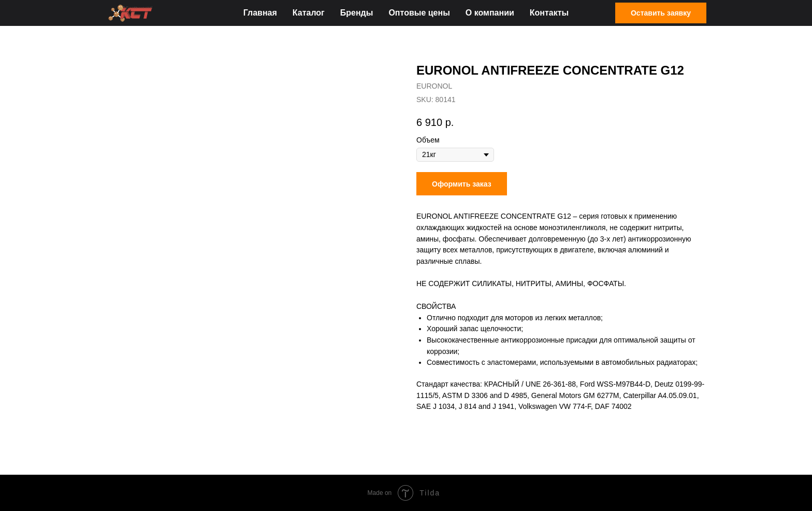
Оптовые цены (419, 13)
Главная (260, 13)
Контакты (549, 13)
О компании (490, 13)
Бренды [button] (357, 13)
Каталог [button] (309, 13)
